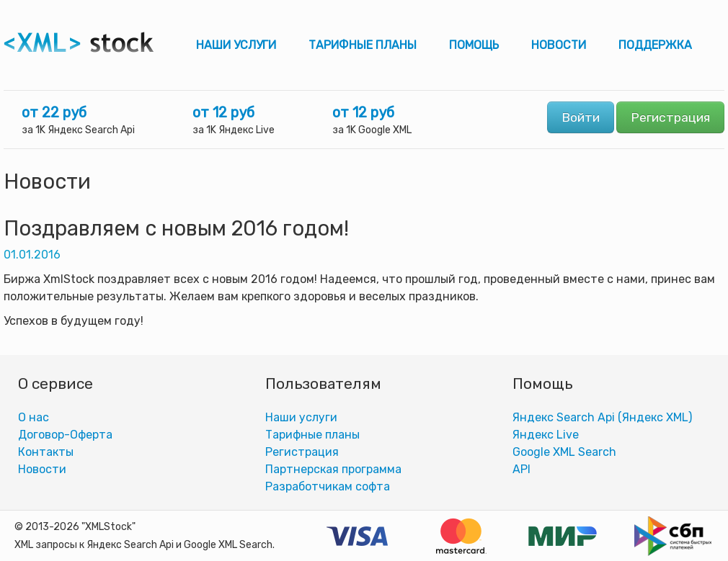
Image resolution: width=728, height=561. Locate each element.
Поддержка (655, 45)
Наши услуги (236, 45)
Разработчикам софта (328, 486)
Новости (559, 45)
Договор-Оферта (65, 435)
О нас (34, 417)
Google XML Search (564, 452)
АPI (521, 469)
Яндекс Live (546, 435)
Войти (581, 117)
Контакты (46, 452)
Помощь (474, 45)
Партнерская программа (333, 469)
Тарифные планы (363, 45)
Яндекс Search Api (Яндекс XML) (602, 417)
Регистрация (670, 117)
